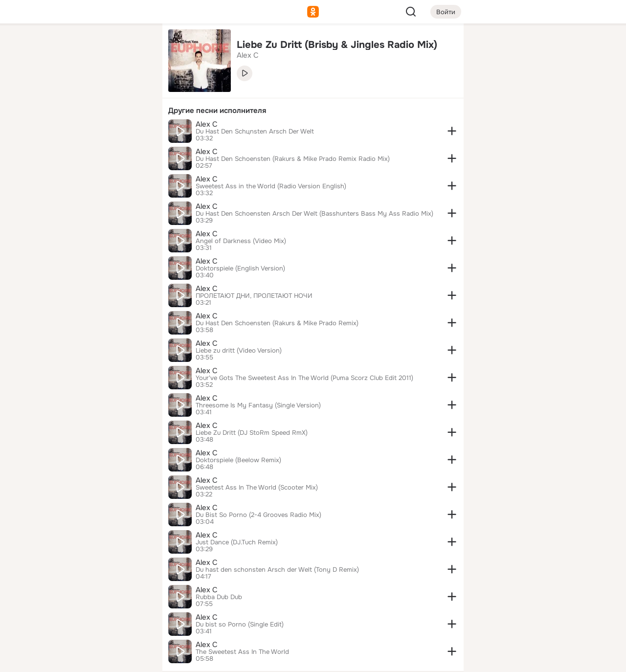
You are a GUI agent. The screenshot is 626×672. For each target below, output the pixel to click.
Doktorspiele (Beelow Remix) (238, 460)
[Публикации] (47, 90)
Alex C (207, 124)
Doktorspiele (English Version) (240, 269)
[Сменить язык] (90, 617)
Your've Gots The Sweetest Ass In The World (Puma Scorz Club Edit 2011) (304, 378)
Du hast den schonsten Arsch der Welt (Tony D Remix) (277, 570)
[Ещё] (90, 596)
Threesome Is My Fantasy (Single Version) (258, 405)
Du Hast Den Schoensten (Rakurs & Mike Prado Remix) (277, 323)
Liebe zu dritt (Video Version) (239, 351)
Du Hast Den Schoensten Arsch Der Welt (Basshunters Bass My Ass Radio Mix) (314, 214)
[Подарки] (47, 133)
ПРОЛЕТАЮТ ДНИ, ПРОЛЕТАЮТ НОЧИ (254, 296)
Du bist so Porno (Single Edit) (240, 625)
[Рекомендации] (90, 176)
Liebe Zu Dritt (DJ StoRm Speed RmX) (252, 433)
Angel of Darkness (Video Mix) (241, 241)
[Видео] (133, 90)
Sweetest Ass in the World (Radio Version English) (271, 186)
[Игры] (133, 133)
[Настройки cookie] (90, 659)
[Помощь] (47, 176)
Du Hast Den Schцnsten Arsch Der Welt (255, 132)
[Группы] (133, 47)
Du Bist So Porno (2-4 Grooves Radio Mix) (258, 515)
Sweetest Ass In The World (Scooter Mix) (257, 488)
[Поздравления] (90, 133)
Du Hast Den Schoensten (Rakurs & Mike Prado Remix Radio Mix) (293, 159)
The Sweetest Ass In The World (242, 652)
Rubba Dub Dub (219, 597)
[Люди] (90, 90)
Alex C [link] (248, 55)
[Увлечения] (90, 47)
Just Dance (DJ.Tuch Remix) (237, 542)
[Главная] (47, 47)
